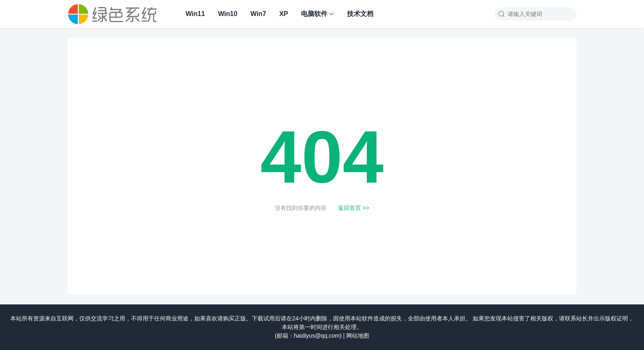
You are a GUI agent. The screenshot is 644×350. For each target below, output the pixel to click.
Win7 (258, 14)
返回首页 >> (354, 208)
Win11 (195, 14)
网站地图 (358, 336)
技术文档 (360, 14)
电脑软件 (314, 14)
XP (284, 14)
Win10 (228, 14)
